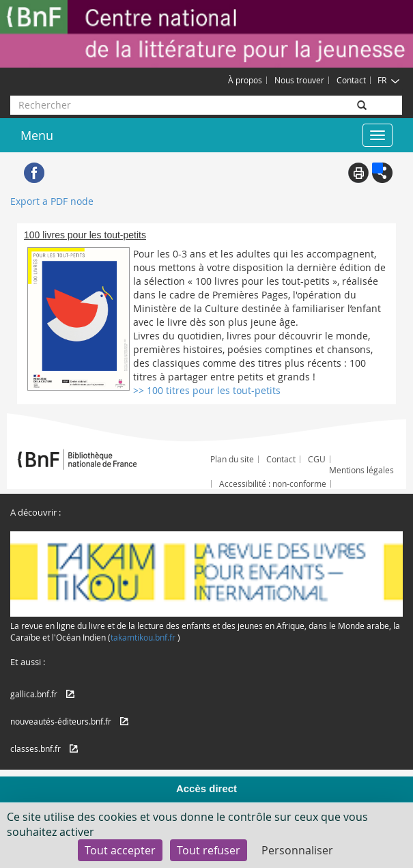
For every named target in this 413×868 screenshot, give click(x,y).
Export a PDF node (52, 201)
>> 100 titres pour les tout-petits (207, 390)
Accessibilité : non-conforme (273, 484)
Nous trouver (299, 80)
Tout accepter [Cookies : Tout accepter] (120, 850)
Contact (351, 80)
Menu (37, 135)
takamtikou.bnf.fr (143, 637)
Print (358, 173)
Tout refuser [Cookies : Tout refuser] (209, 850)
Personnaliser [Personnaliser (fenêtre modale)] (297, 850)
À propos (245, 80)
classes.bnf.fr (35, 748)
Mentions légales (361, 470)
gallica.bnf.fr (34, 694)
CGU (317, 459)
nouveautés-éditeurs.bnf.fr (61, 721)
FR (389, 80)
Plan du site (232, 459)
